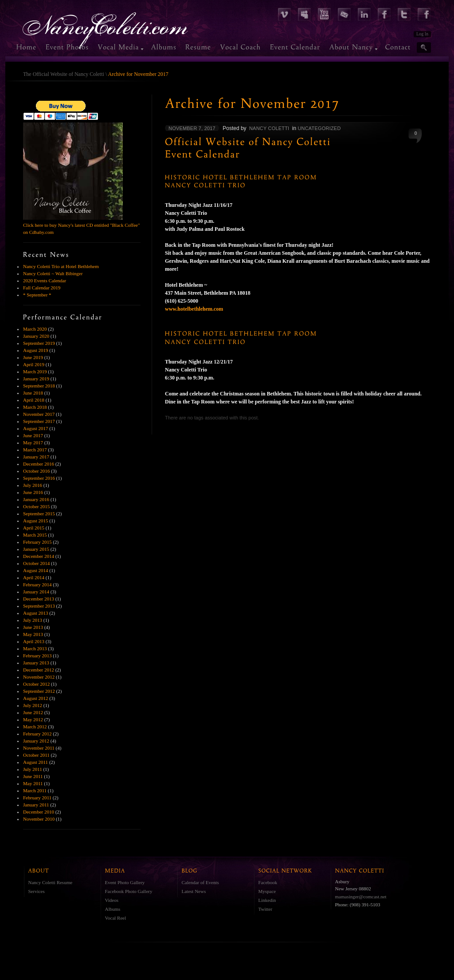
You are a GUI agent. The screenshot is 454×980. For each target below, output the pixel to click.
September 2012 (39, 691)
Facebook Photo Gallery (129, 891)
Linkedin (267, 900)
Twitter (266, 909)
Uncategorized (319, 128)
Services (37, 891)
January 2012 (36, 741)
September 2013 (39, 606)
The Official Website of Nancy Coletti (64, 74)
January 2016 (36, 499)
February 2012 (37, 734)
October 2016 (36, 471)
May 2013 (33, 634)
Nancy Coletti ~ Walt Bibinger (53, 273)
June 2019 (33, 357)
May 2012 (33, 719)
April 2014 (34, 577)
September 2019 (39, 343)
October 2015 (36, 506)
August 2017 (36, 428)
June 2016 (33, 492)
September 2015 (39, 514)
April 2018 (34, 400)
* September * (37, 295)
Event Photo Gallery (125, 882)
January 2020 (36, 336)
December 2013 (39, 599)
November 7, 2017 (192, 128)
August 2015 (36, 521)
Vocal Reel (116, 918)
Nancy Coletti (269, 128)
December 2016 (39, 464)
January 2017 (36, 457)
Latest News (194, 891)
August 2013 (36, 613)
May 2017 (33, 443)
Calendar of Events (200, 882)
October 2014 (36, 563)
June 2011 (33, 776)
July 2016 (33, 485)
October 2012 (36, 684)
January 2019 (36, 379)
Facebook (268, 882)
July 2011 (33, 769)
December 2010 (39, 812)
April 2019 (34, 364)
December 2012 (39, 670)
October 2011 (36, 755)
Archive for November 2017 (138, 74)
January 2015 (36, 549)
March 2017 (35, 450)
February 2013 (37, 656)
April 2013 (34, 641)
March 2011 (35, 790)
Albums (113, 909)
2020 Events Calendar (45, 281)
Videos (112, 900)
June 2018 (33, 393)
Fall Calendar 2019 (42, 288)
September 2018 (39, 386)
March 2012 (35, 727)
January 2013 (36, 663)
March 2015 (35, 535)
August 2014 (36, 570)
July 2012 (33, 705)
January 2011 (36, 805)
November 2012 (39, 677)
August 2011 (35, 762)
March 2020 (35, 329)
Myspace (267, 891)
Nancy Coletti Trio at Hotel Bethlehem (61, 266)
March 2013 (35, 648)
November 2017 (39, 414)
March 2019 (35, 371)
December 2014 (39, 556)
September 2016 (39, 478)
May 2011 (33, 783)
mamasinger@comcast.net (361, 897)
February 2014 (37, 585)
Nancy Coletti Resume (51, 882)
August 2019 (36, 350)
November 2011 (39, 748)
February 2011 (37, 798)
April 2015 (34, 528)
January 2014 (36, 592)
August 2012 (36, 698)
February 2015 (37, 542)
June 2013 (33, 627)
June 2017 (33, 435)
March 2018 (35, 407)
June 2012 (33, 712)
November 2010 (39, 819)
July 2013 (33, 620)
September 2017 (39, 421)
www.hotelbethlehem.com (194, 309)
